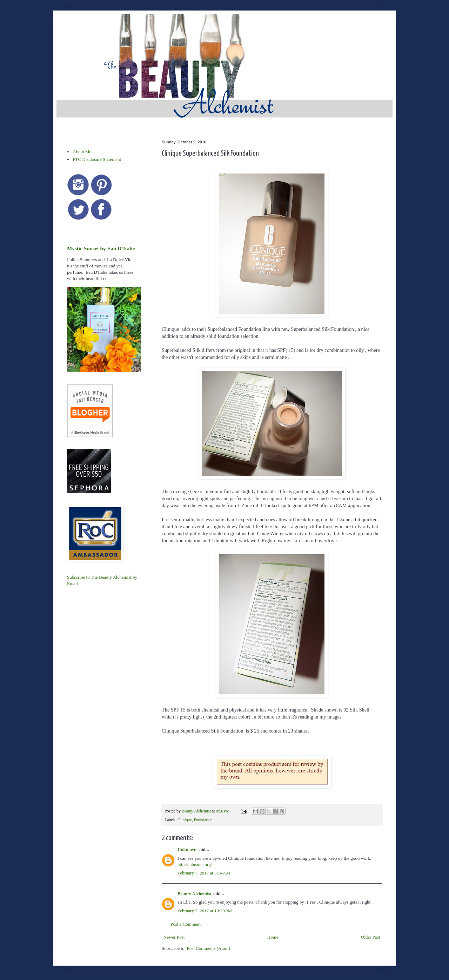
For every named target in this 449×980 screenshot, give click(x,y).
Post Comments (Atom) (209, 948)
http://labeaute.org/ (195, 865)
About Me (82, 152)
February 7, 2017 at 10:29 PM (205, 911)
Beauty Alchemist (195, 894)
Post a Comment (186, 924)
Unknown (187, 849)
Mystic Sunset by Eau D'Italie (101, 248)
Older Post (371, 937)
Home (273, 937)
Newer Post (174, 937)
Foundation (203, 820)
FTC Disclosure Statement (97, 159)
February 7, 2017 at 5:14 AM (204, 873)
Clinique (185, 820)
